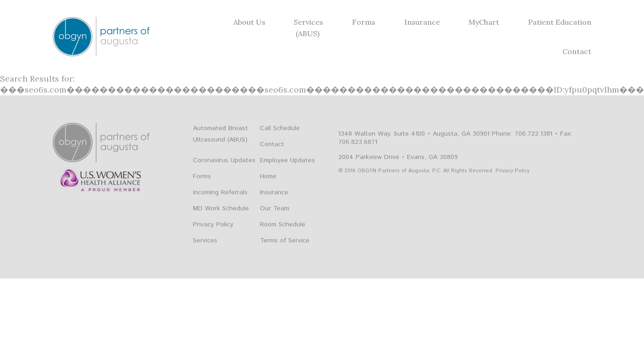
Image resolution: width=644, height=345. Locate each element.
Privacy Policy (213, 225)
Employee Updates (287, 160)
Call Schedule (280, 128)
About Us (249, 22)
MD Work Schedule (221, 208)
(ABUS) (308, 33)
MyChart (484, 22)
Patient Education (560, 22)
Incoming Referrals (220, 192)
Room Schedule (283, 225)
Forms (364, 22)
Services (308, 22)
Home (268, 176)
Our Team (275, 208)
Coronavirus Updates (224, 160)
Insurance (422, 22)
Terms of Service (285, 241)
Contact (577, 51)
